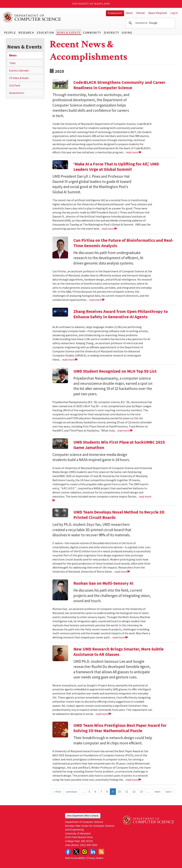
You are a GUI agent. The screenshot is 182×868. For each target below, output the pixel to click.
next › (158, 792)
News (13, 55)
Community (92, 33)
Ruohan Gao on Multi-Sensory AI (103, 583)
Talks (12, 63)
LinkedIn (93, 852)
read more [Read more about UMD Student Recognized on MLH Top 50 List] (125, 430)
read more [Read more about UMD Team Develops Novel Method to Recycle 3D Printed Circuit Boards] (122, 571)
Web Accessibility (75, 858)
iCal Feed (14, 85)
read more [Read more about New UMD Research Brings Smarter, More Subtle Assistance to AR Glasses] (104, 714)
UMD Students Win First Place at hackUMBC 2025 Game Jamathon (119, 445)
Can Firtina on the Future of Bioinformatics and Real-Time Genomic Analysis (123, 243)
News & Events (69, 33)
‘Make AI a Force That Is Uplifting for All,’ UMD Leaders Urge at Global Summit (116, 167)
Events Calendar (19, 70)
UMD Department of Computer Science (32, 17)
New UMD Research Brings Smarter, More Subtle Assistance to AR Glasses (118, 652)
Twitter (76, 852)
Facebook (68, 852)
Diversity (111, 33)
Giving (127, 33)
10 (119, 792)
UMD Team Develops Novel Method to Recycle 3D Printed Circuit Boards (119, 515)
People (10, 33)
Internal (140, 13)
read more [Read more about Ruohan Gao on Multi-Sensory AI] (120, 637)
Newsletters (17, 93)
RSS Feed (101, 852)
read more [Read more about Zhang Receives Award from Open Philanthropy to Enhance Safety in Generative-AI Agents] (70, 359)
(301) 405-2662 (89, 845)
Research (26, 33)
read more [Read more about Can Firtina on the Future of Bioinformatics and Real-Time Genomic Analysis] (97, 300)
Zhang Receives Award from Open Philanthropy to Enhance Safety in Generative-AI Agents (121, 314)
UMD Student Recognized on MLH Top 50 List (115, 371)
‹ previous (71, 792)
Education (45, 33)
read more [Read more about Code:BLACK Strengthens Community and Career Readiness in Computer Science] (134, 152)
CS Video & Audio (19, 78)
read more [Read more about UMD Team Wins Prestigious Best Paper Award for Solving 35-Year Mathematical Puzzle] (133, 780)
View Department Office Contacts (83, 816)
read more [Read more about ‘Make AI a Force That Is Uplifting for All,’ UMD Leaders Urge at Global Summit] (109, 229)
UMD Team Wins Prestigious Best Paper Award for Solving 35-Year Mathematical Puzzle (120, 728)
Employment (115, 13)
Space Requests (157, 13)
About (129, 13)
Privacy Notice (95, 858)
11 (127, 792)
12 (134, 792)
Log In (174, 13)
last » (169, 792)
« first (57, 792)
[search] (150, 23)
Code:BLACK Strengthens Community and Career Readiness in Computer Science (119, 85)
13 (141, 792)
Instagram (85, 852)
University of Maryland (91, 4)
